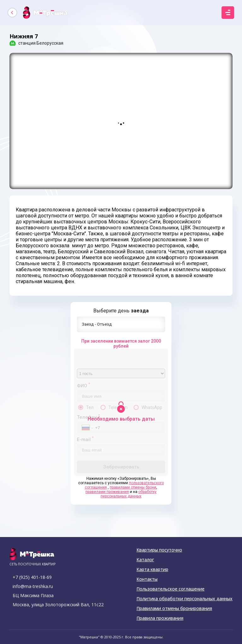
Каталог (145, 560)
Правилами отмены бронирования (174, 608)
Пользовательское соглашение (170, 589)
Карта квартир (152, 569)
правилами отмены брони (133, 487)
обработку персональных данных (129, 494)
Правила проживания (160, 618)
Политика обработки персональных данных (184, 599)
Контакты (147, 579)
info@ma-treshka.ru (33, 586)
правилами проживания (107, 492)
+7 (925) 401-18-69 (32, 577)
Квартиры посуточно (159, 550)
